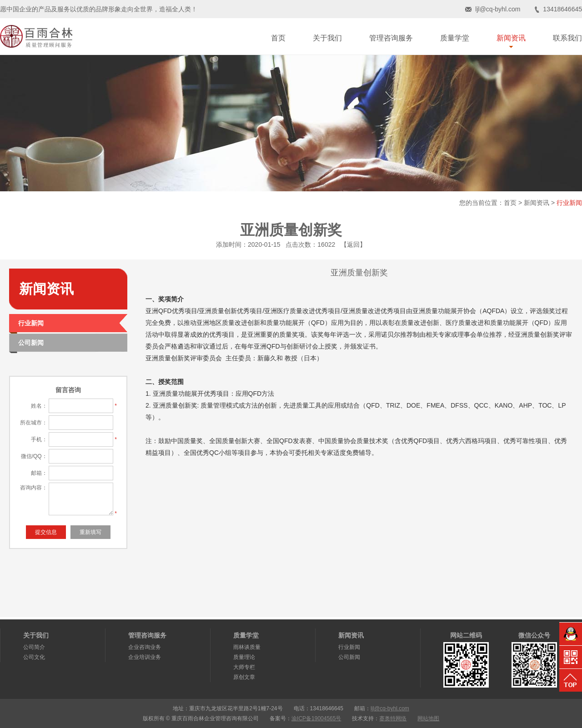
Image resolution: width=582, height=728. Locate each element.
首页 (510, 203)
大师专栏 (244, 667)
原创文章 (244, 677)
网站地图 (428, 718)
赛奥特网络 (393, 718)
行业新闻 (569, 203)
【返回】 (353, 244)
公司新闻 (349, 657)
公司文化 (34, 657)
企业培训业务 (145, 657)
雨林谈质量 (247, 647)
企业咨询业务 (145, 647)
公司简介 (34, 647)
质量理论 (244, 657)
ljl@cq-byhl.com (498, 9)
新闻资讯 (537, 203)
